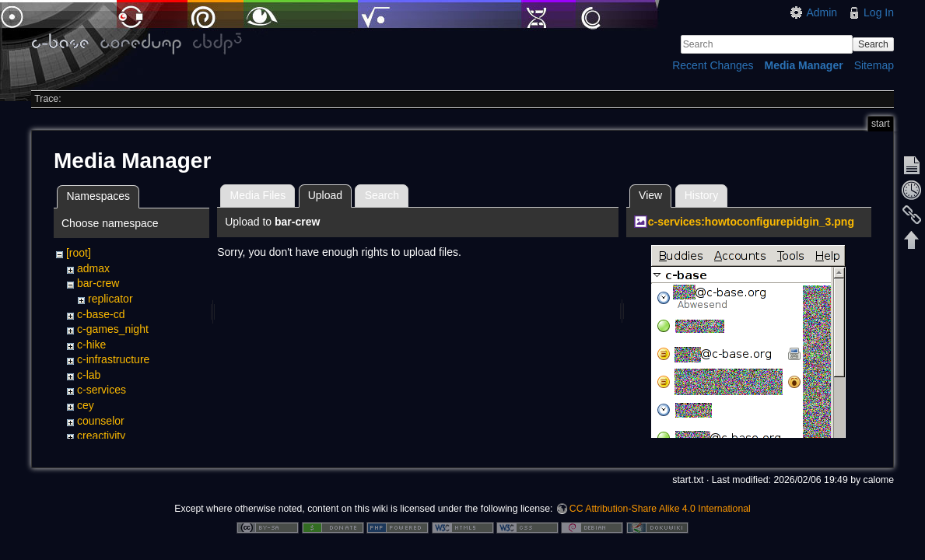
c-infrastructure (113, 359)
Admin (822, 12)
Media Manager (804, 65)
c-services (102, 390)
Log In (879, 12)
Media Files (258, 195)
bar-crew (98, 283)
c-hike (91, 345)
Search (873, 44)
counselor (101, 421)
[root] (79, 253)
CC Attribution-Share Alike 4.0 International (660, 509)
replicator (110, 299)
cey (86, 405)
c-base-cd (101, 314)
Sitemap (874, 65)
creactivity (101, 436)
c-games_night (113, 329)
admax (93, 268)
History (702, 195)
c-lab (89, 375)
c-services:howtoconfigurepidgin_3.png (751, 222)
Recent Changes (713, 65)
